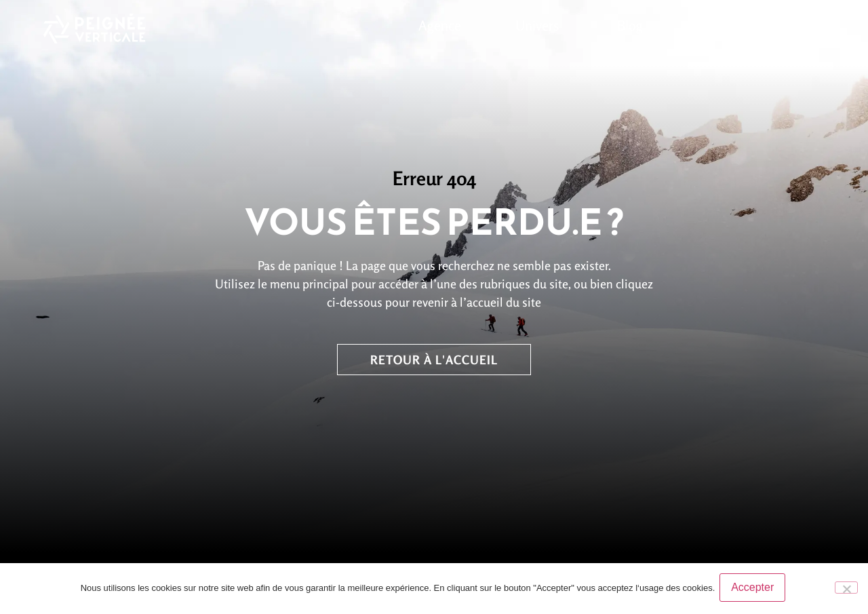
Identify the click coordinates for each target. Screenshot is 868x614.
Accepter (754, 589)
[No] (846, 589)
